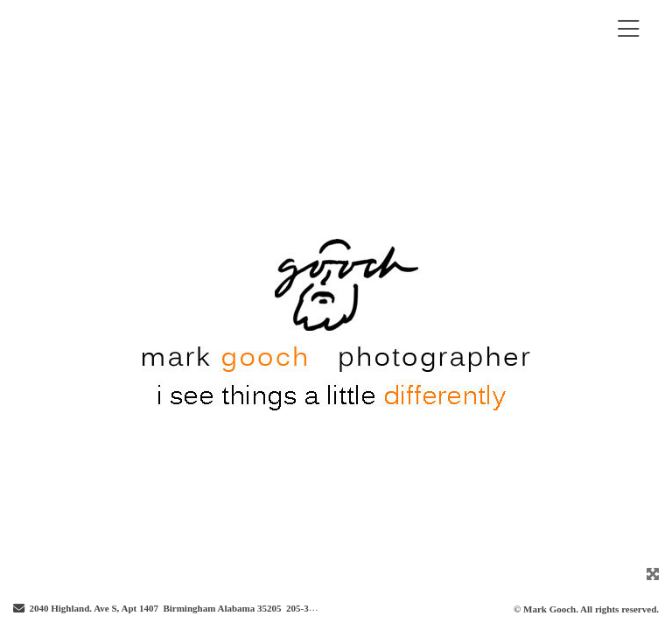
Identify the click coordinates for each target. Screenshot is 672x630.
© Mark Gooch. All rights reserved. (586, 609)
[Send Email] (19, 609)
